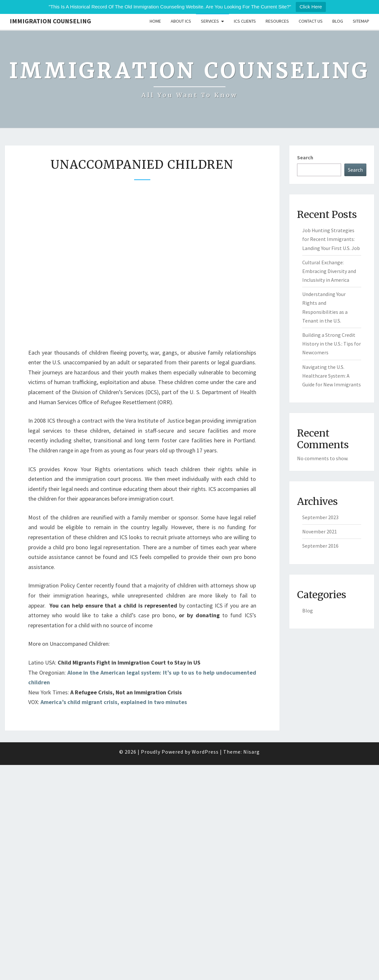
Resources (277, 21)
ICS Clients (245, 21)
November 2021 (320, 531)
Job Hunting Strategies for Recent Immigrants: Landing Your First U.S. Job (331, 239)
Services (210, 21)
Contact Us (311, 21)
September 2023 (320, 517)
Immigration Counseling (50, 21)
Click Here (311, 7)
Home (155, 21)
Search (305, 157)
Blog (338, 21)
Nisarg (252, 752)
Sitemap (361, 21)
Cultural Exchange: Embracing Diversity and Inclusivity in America (329, 271)
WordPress (205, 752)
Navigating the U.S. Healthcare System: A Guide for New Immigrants (332, 376)
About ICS (181, 21)
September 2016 (320, 546)
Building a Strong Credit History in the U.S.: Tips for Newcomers (332, 344)
